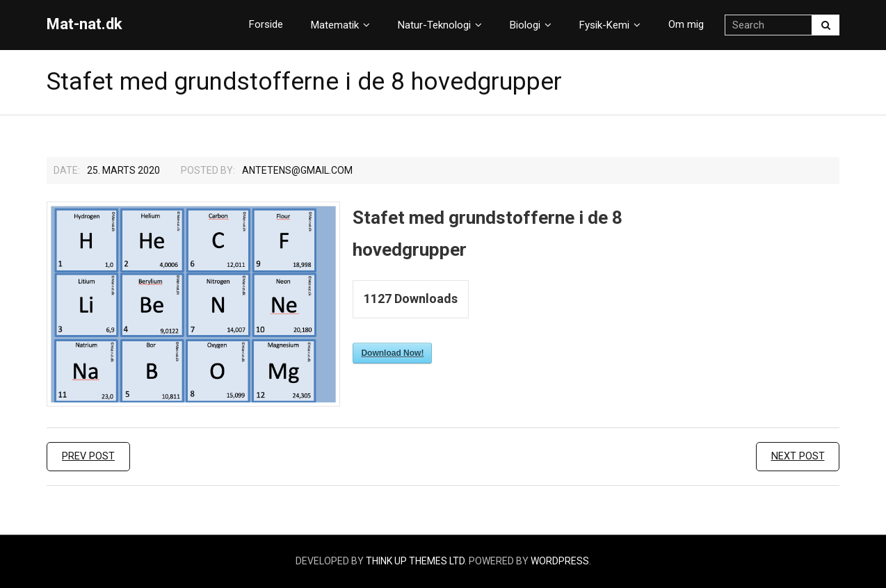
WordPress (560, 561)
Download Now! (392, 353)
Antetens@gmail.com (297, 170)
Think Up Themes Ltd (415, 561)
